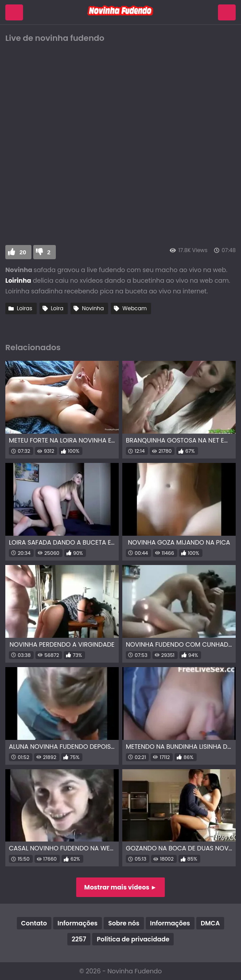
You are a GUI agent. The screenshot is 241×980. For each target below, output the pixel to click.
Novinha (93, 308)
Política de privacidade (133, 939)
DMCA (210, 923)
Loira (57, 308)
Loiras (25, 308)
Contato (34, 923)
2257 (79, 939)
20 (23, 252)
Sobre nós (124, 923)
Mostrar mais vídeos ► (120, 887)
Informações (78, 923)
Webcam (134, 308)
